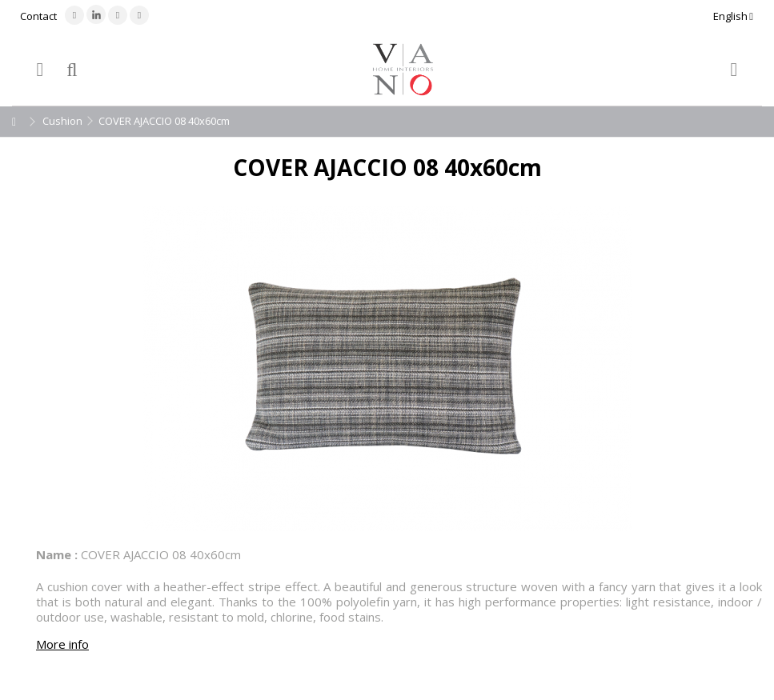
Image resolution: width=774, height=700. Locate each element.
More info (62, 644)
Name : (57, 554)
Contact (38, 16)
